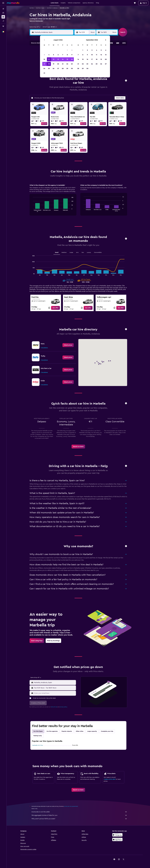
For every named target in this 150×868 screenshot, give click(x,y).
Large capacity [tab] (92, 731)
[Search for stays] (3, 13)
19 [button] (54, 64)
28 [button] (63, 68)
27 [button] (58, 68)
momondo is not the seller (79, 812)
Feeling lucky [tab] (38, 736)
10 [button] (44, 59)
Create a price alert (110, 779)
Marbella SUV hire (38, 745)
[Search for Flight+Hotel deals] (3, 21)
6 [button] (58, 55)
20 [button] (58, 64)
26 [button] (53, 68)
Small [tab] (57, 252)
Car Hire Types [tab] (38, 731)
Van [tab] (83, 252)
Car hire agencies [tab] (52, 731)
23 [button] (72, 64)
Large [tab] (71, 252)
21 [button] (63, 64)
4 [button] (49, 55)
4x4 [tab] (77, 252)
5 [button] (54, 55)
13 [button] (58, 59)
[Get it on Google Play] (117, 835)
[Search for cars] (3, 17)
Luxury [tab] (89, 252)
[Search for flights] (3, 9)
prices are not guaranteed (71, 806)
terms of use (54, 707)
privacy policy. (64, 707)
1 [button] (67, 50)
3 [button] (44, 55)
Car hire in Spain (40, 8)
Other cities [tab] (80, 731)
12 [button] (54, 59)
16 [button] (72, 59)
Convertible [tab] (98, 252)
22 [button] (67, 64)
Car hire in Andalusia (52, 8)
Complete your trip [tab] (107, 731)
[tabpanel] (78, 202)
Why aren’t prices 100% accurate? (79, 819)
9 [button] (72, 55)
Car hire (32, 8)
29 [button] (67, 68)
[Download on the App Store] (117, 839)
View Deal (44, 124)
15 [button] (67, 59)
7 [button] (63, 55)
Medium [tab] (64, 252)
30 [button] (72, 68)
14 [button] (63, 59)
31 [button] (44, 73)
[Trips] (3, 26)
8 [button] (67, 55)
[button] (3, 3)
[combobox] (35, 27)
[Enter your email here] (55, 693)
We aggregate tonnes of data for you (79, 815)
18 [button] (49, 64)
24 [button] (44, 68)
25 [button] (49, 68)
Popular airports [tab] (67, 731)
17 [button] (44, 64)
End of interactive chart (32, 210)
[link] (55, 308)
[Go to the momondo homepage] (13, 3)
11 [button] (49, 59)
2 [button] (72, 50)
